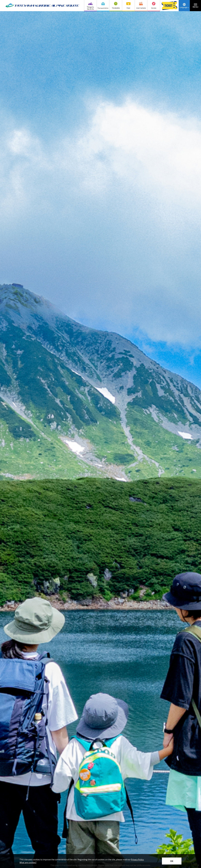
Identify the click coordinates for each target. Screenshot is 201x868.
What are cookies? (28, 862)
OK (172, 861)
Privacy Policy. (137, 859)
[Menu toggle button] (195, 6)
